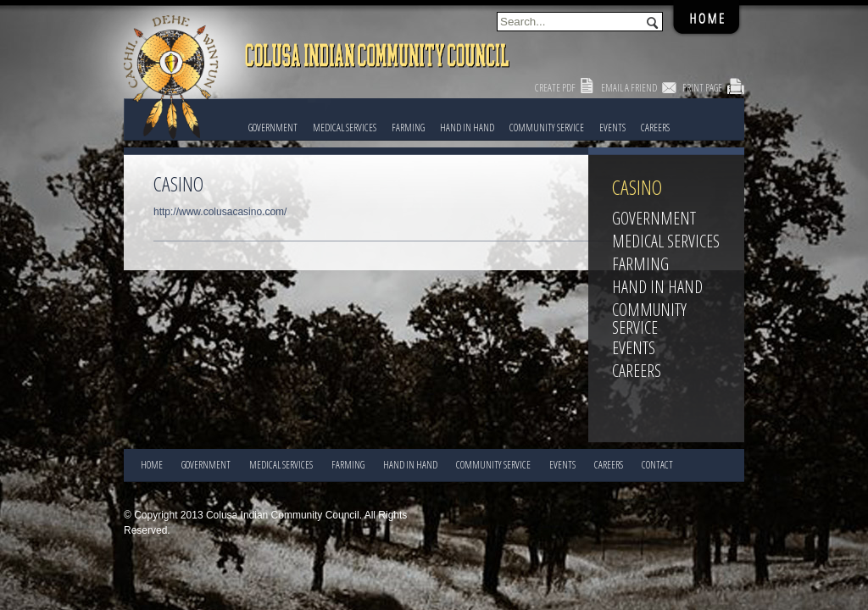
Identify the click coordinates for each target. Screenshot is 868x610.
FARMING (408, 128)
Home (152, 465)
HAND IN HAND (467, 128)
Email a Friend (629, 88)
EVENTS (612, 128)
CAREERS (655, 128)
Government (273, 128)
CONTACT (657, 465)
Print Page (702, 88)
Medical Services (345, 128)
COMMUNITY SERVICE (547, 128)
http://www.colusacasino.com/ (220, 212)
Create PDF (555, 88)
